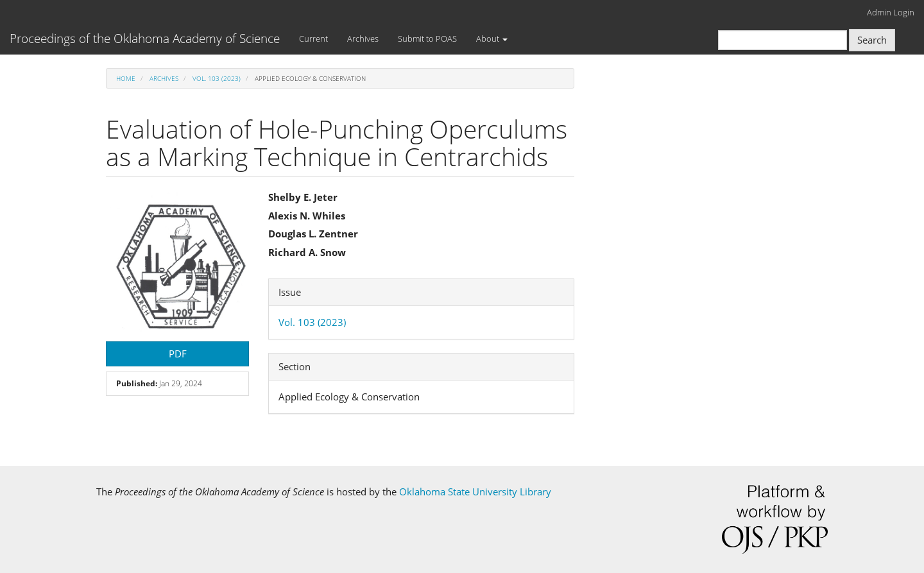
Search (872, 40)
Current (313, 38)
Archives (363, 38)
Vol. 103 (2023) (217, 78)
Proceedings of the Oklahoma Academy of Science (145, 38)
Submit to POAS (427, 38)
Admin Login (891, 12)
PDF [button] (178, 354)
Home (126, 78)
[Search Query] (783, 40)
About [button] (492, 38)
